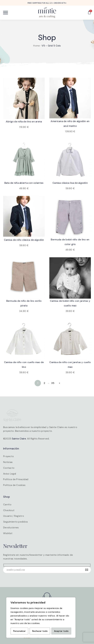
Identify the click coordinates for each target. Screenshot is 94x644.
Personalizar (19, 631)
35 (53, 383)
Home (36, 46)
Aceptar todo (61, 631)
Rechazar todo (40, 631)
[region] (41, 618)
